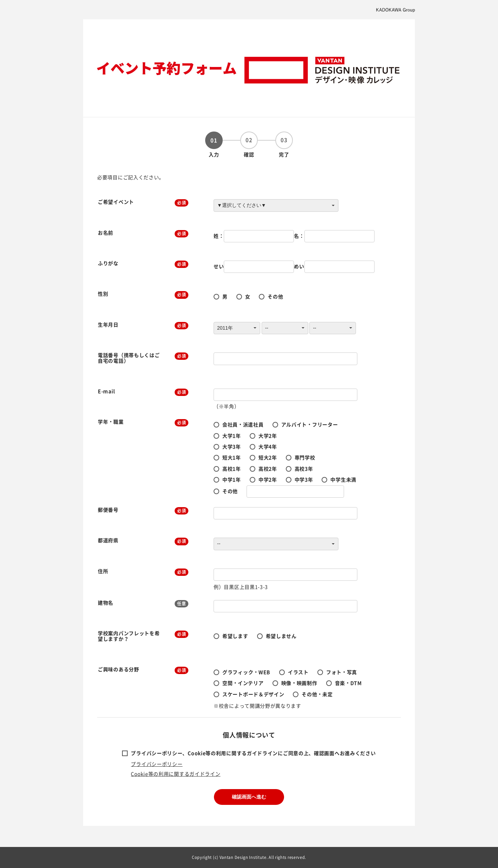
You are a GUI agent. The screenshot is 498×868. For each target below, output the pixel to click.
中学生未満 (343, 479)
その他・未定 (317, 694)
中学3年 (304, 479)
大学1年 (232, 436)
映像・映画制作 (299, 683)
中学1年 (232, 479)
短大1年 (232, 457)
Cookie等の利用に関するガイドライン (176, 774)
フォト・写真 (342, 672)
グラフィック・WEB (246, 672)
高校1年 (232, 469)
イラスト (298, 672)
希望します (235, 636)
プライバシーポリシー (157, 764)
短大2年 (268, 457)
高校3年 (304, 469)
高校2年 (268, 469)
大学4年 (268, 446)
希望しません (281, 636)
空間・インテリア (243, 683)
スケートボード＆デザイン (253, 694)
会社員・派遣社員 (243, 424)
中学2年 (268, 479)
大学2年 (268, 436)
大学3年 (232, 446)
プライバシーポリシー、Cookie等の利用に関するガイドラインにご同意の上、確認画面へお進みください (253, 753)
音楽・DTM (348, 683)
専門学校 (305, 457)
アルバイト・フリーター (310, 424)
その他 (275, 296)
